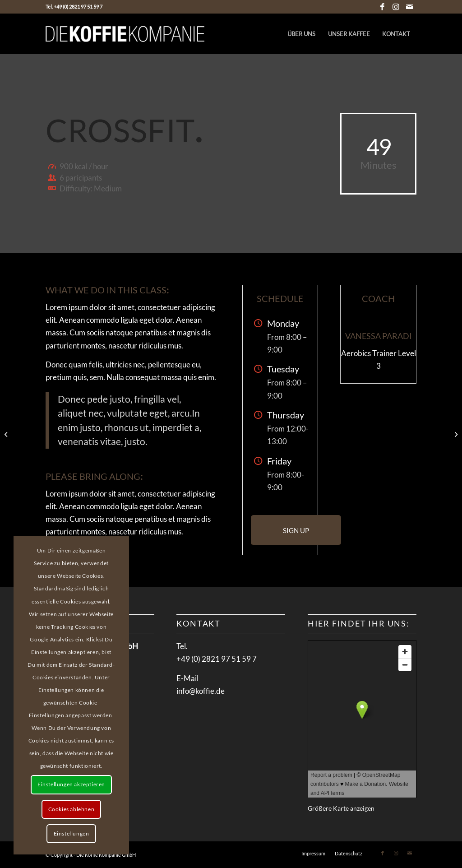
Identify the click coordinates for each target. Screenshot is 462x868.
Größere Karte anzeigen (341, 808)
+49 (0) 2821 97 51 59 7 (217, 659)
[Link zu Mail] (410, 7)
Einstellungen (72, 833)
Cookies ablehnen (72, 809)
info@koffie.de (201, 691)
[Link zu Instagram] (396, 7)
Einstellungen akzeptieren (71, 784)
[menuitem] (301, 34)
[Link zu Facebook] (382, 7)
